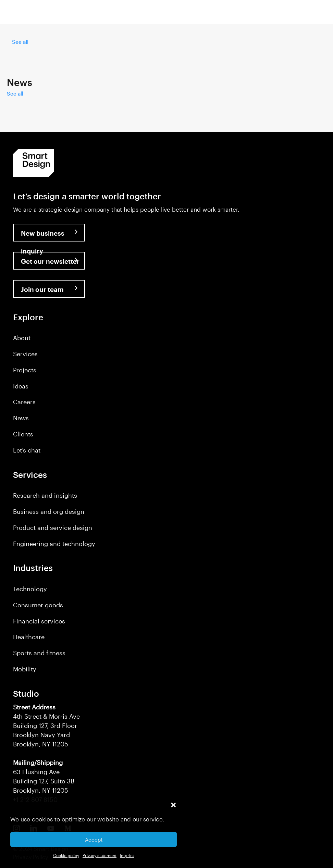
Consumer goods (38, 605)
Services (25, 354)
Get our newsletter (50, 261)
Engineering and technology (54, 544)
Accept (94, 840)
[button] (173, 805)
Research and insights (45, 495)
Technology (30, 589)
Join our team (42, 289)
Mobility (25, 669)
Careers (24, 402)
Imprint (127, 855)
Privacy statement (100, 855)
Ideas (21, 386)
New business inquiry (43, 235)
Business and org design (49, 511)
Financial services (39, 621)
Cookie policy (66, 855)
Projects (25, 370)
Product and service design (53, 528)
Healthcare (29, 637)
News (21, 418)
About (22, 338)
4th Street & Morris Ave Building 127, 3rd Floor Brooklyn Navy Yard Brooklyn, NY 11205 (46, 726)
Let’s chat (27, 450)
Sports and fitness (39, 653)
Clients (23, 434)
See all (20, 42)
